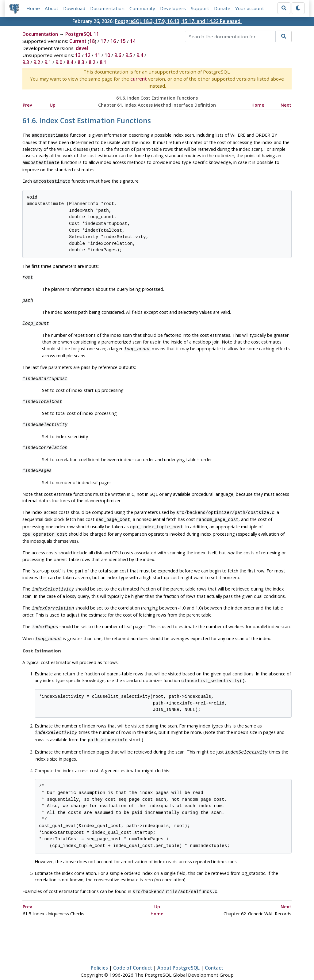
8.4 (70, 62)
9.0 (59, 62)
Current (78, 41)
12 (88, 55)
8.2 (92, 62)
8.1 (103, 62)
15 (123, 41)
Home (33, 8)
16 (113, 41)
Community (142, 8)
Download (74, 8)
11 (98, 55)
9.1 (48, 62)
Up (53, 105)
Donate (222, 8)
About (52, 8)
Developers (173, 8)
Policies (99, 957)
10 (107, 55)
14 (133, 41)
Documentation (107, 8)
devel (82, 48)
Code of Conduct (133, 957)
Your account (250, 8)
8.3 (81, 62)
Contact (214, 957)
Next (286, 105)
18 (92, 41)
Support (200, 8)
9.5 (129, 55)
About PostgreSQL (178, 957)
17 (103, 41)
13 (78, 55)
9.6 (118, 55)
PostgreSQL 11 (82, 34)
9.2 (37, 62)
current (139, 79)
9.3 (26, 62)
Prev (27, 105)
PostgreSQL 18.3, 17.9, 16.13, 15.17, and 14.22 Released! (178, 21)
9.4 (140, 55)
